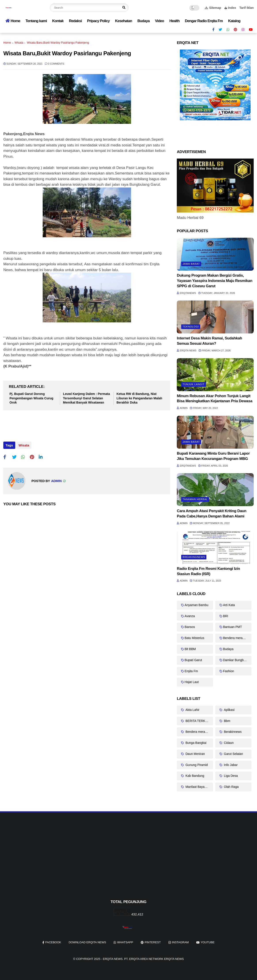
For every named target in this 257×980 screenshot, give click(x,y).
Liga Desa (230, 776)
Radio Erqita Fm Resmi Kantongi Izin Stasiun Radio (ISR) (208, 571)
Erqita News (113, 959)
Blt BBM (190, 649)
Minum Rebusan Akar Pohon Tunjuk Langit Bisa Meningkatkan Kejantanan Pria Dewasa (215, 399)
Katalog (234, 21)
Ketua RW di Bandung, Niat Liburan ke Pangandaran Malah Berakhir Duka (139, 398)
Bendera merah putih (237, 638)
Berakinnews (232, 732)
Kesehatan (123, 21)
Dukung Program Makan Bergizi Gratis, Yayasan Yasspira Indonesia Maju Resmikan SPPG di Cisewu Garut (214, 281)
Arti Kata (229, 605)
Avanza (190, 616)
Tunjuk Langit (193, 384)
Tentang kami (36, 21)
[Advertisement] (128, 863)
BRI (226, 616)
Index (230, 8)
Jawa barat (191, 264)
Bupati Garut (193, 660)
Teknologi (191, 327)
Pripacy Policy (98, 21)
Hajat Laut (192, 682)
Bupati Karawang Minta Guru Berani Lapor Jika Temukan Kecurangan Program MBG (213, 456)
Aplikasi (229, 710)
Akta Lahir (192, 710)
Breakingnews (194, 557)
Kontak (58, 21)
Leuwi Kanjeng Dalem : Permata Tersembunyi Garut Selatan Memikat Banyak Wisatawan (86, 398)
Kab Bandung (194, 776)
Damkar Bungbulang (237, 660)
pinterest (153, 942)
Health (174, 21)
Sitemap (213, 8)
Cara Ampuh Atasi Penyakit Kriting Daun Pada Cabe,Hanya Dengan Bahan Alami (212, 514)
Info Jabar (230, 765)
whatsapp (125, 942)
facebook (53, 942)
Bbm (227, 721)
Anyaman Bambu (196, 605)
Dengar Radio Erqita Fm (204, 21)
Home (13, 21)
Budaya (144, 21)
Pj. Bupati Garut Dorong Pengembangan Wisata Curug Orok (31, 398)
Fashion (228, 671)
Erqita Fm (191, 671)
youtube (208, 942)
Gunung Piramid (196, 765)
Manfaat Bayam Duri (199, 787)
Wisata (19, 43)
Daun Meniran (195, 754)
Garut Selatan (233, 754)
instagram (180, 942)
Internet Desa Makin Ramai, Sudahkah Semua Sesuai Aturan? (209, 341)
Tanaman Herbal (195, 499)
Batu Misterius (194, 638)
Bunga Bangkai (195, 743)
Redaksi (75, 21)
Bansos (190, 627)
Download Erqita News (88, 942)
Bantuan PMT (232, 627)
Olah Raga (231, 787)
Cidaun (228, 743)
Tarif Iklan (247, 8)
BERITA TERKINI (197, 721)
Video (159, 21)
